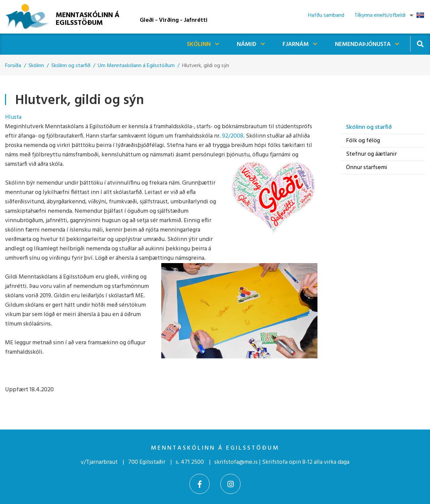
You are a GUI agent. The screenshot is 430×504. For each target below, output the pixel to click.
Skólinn (36, 66)
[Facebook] (200, 484)
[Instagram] (230, 484)
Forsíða (13, 66)
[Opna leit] (420, 44)
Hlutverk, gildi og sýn (206, 66)
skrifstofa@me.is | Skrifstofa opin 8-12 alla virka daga (282, 462)
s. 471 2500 (190, 462)
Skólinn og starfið (71, 66)
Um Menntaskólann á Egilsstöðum (136, 66)
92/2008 (233, 136)
